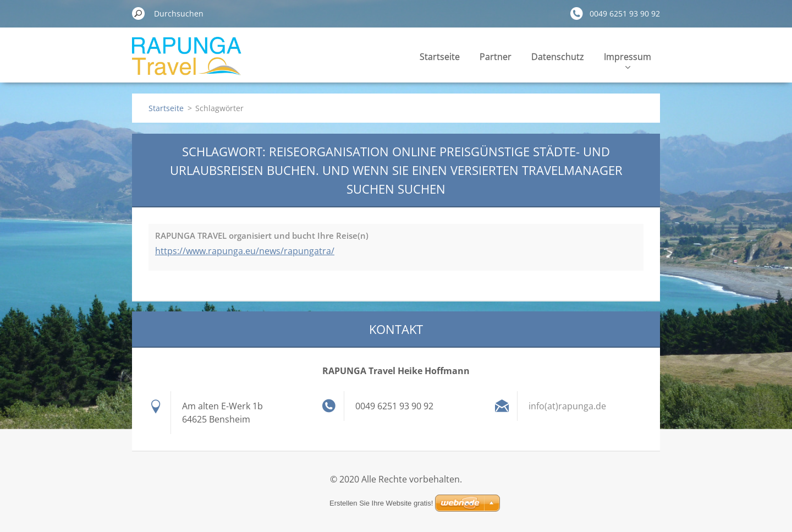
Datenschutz (558, 57)
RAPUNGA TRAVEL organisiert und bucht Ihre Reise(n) (262, 235)
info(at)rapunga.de (567, 406)
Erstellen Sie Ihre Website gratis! (381, 503)
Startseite (440, 57)
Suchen (139, 13)
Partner (496, 57)
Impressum (628, 60)
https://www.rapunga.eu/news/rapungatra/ (245, 251)
